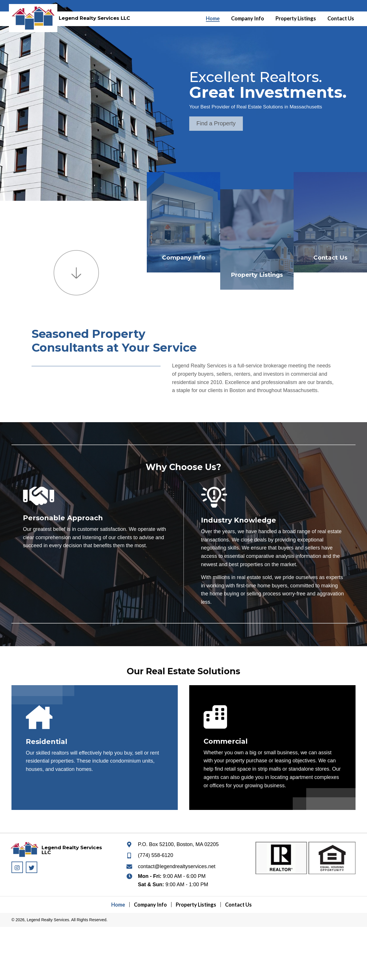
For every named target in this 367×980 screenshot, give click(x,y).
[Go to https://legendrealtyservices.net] (31, 16)
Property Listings (257, 275)
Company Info (184, 258)
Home (118, 905)
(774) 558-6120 (156, 855)
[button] (216, 124)
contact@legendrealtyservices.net (177, 866)
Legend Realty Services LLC (94, 18)
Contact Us (330, 258)
